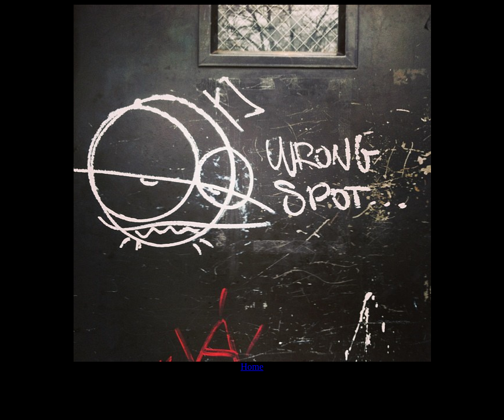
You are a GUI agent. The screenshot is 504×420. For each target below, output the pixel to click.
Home (252, 367)
